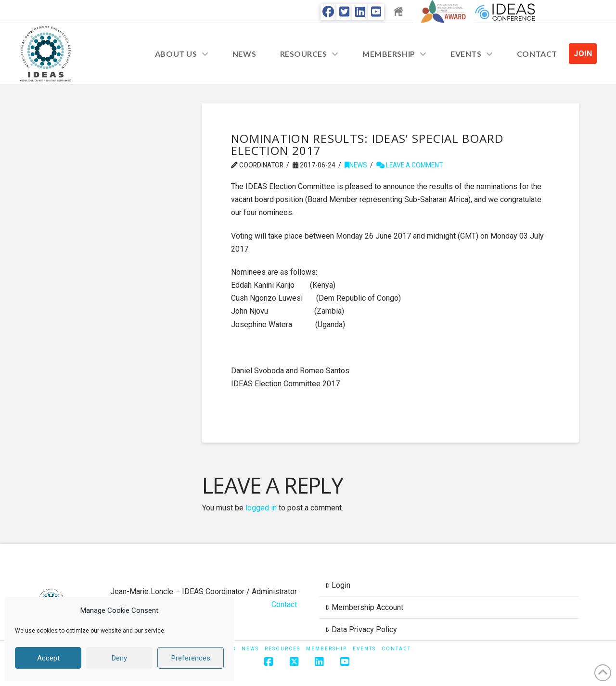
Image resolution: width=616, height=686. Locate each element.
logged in (261, 508)
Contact (284, 604)
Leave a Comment (410, 165)
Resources (282, 649)
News (356, 165)
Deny (119, 658)
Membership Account (364, 607)
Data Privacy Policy (361, 629)
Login (338, 585)
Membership (327, 649)
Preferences (191, 658)
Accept (48, 658)
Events (364, 649)
